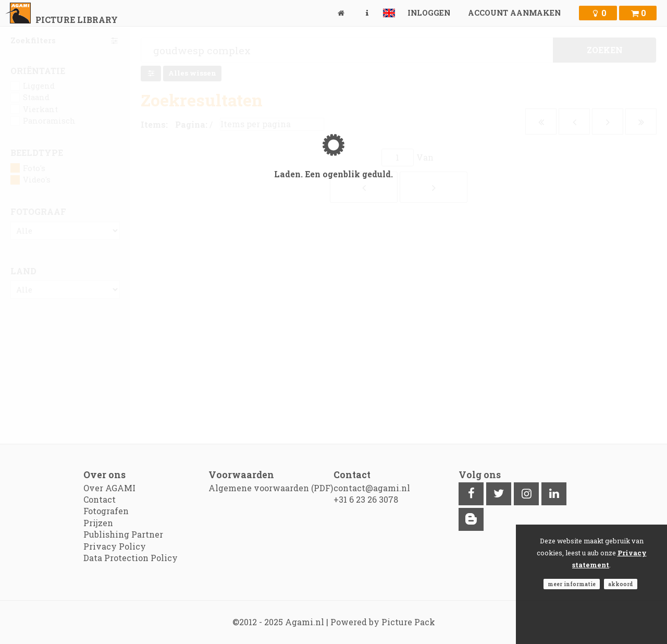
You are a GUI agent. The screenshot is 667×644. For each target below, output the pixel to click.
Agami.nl (305, 622)
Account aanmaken (514, 13)
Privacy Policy (115, 546)
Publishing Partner (123, 534)
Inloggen (429, 13)
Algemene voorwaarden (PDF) (271, 488)
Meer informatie (572, 584)
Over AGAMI (109, 488)
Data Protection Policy (131, 558)
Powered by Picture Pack (383, 622)
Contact (100, 499)
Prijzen (98, 523)
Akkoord (621, 584)
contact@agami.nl (372, 488)
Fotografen (106, 511)
